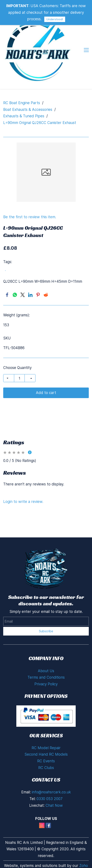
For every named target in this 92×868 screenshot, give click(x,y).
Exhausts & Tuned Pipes (24, 116)
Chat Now (54, 805)
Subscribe (46, 631)
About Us (46, 671)
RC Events (46, 761)
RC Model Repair (46, 748)
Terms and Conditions (46, 677)
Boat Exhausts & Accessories (28, 110)
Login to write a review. (23, 502)
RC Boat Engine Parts (22, 103)
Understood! (55, 19)
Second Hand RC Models (46, 754)
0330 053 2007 (50, 799)
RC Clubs (46, 768)
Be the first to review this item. (30, 217)
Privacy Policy (46, 684)
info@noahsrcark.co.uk (51, 792)
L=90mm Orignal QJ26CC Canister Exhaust (40, 123)
